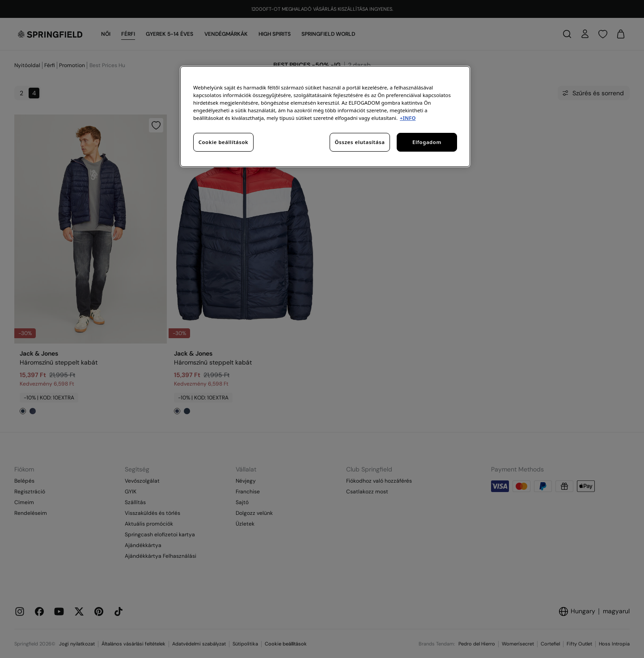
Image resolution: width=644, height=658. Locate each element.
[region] (325, 117)
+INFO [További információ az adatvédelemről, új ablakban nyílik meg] (408, 118)
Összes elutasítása (360, 142)
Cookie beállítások (224, 142)
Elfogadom (427, 142)
